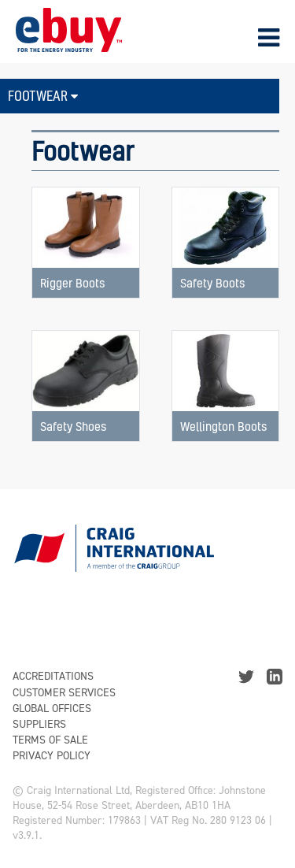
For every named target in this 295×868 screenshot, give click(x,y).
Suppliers (39, 724)
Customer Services (64, 693)
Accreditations (53, 676)
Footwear (43, 96)
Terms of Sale (50, 740)
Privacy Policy (52, 756)
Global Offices (52, 708)
